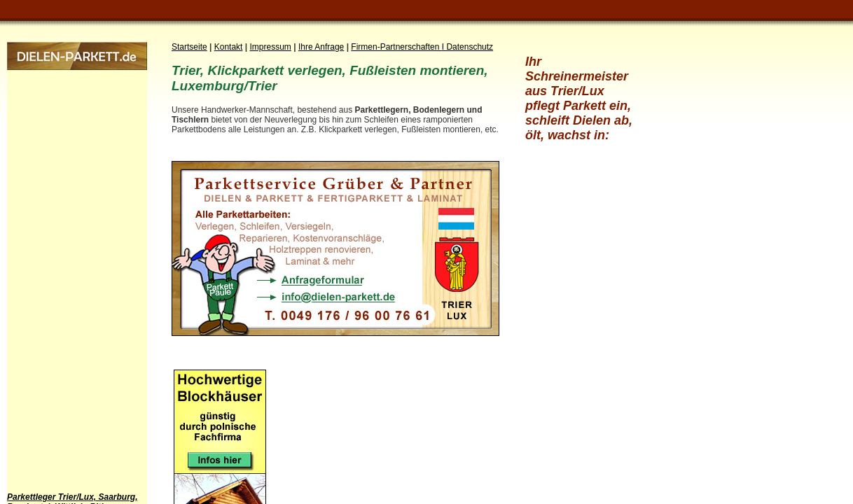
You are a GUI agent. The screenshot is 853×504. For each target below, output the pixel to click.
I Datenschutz (467, 47)
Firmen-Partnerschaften (396, 47)
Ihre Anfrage (321, 47)
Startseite (189, 47)
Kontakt (229, 47)
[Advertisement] (63, 280)
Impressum (271, 47)
